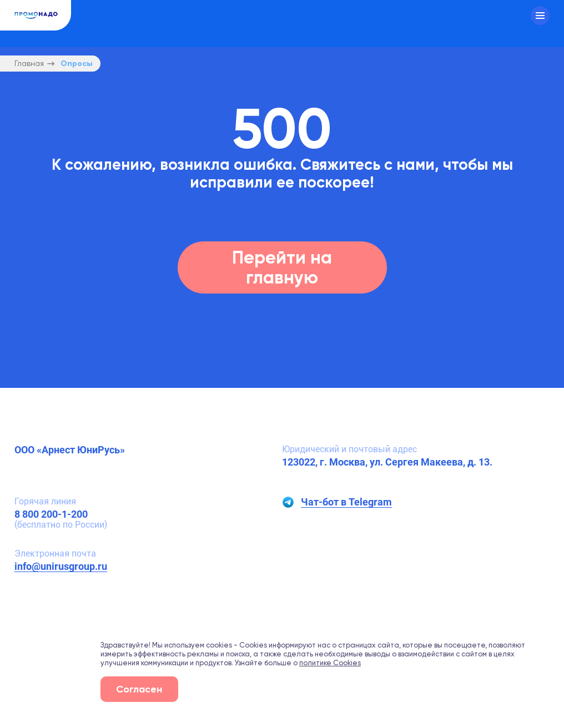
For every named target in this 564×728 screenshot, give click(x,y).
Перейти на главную (282, 267)
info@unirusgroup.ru (61, 566)
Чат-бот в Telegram (346, 502)
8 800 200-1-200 (51, 514)
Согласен (139, 689)
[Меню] (540, 16)
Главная (29, 64)
